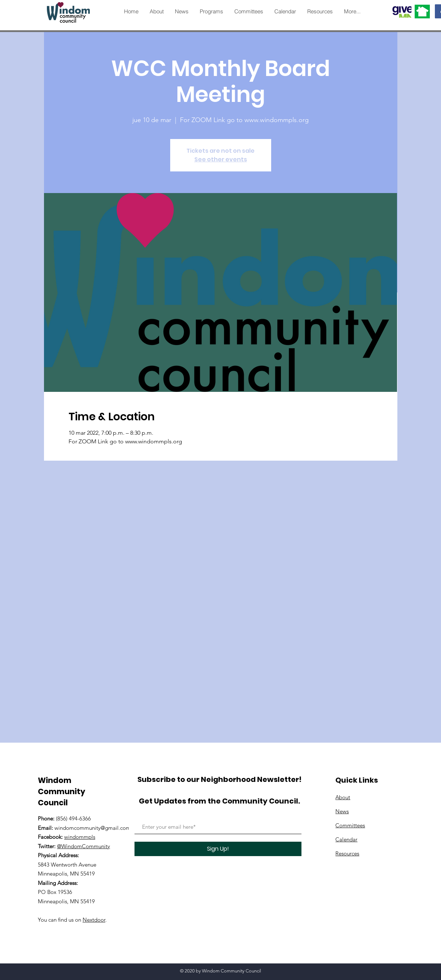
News (342, 811)
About (343, 797)
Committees (350, 825)
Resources (347, 853)
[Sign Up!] (218, 849)
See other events (221, 159)
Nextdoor (94, 920)
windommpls (80, 837)
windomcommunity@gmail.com (92, 828)
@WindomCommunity (83, 846)
